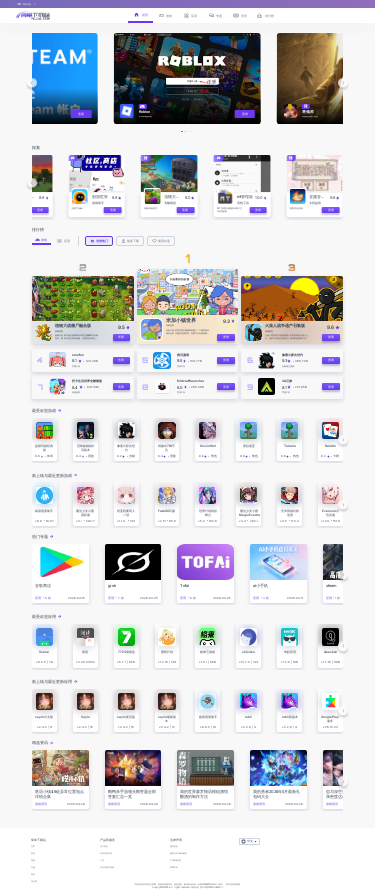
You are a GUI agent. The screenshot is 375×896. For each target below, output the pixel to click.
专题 (33, 867)
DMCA (174, 867)
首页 (33, 846)
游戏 (33, 860)
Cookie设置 (175, 860)
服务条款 (174, 846)
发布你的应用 (106, 853)
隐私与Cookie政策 (178, 853)
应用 (33, 853)
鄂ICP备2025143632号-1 (211, 887)
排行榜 (34, 881)
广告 (102, 860)
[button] (31, 82)
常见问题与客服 (107, 867)
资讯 (33, 874)
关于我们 (104, 846)
